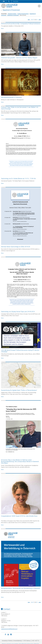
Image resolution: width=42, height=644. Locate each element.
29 (37, 20)
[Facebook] (5, 634)
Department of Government (11, 10)
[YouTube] (8, 634)
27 (33, 20)
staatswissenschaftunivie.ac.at (9, 629)
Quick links (16, 1)
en (3, 1)
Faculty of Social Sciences (23, 14)
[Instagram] (11, 634)
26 (32, 20)
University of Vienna (12, 14)
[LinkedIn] (3, 634)
